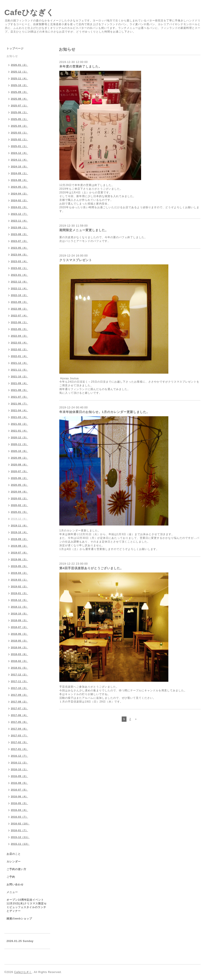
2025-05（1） (20, 119)
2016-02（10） (20, 824)
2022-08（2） (20, 309)
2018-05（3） (20, 641)
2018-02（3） (20, 661)
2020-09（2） (20, 458)
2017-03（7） (20, 735)
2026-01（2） (20, 65)
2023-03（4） (20, 261)
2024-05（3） (20, 187)
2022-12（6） (20, 282)
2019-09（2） (20, 539)
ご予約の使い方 (16, 869)
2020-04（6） (20, 492)
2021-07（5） (20, 397)
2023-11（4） (20, 221)
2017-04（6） (20, 729)
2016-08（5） (20, 783)
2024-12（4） (20, 153)
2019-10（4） (20, 532)
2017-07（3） (20, 708)
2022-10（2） (20, 295)
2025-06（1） (20, 112)
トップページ (15, 49)
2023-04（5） (20, 255)
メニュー (12, 892)
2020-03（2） (20, 498)
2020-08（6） (20, 465)
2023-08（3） (20, 234)
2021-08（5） (20, 390)
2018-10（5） (20, 614)
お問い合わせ (15, 885)
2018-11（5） (20, 607)
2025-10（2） (20, 85)
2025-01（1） (20, 146)
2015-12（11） (20, 837)
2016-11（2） (20, 763)
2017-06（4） (20, 715)
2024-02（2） (20, 200)
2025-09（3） (20, 92)
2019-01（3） (20, 593)
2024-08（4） (20, 180)
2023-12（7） (20, 214)
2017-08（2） (20, 702)
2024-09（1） (20, 173)
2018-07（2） (20, 627)
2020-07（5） (20, 471)
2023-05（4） (20, 248)
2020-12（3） (20, 437)
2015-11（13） (20, 844)
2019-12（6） (20, 519)
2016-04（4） (20, 810)
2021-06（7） (20, 404)
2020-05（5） (20, 485)
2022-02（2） (20, 349)
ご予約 (11, 877)
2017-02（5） (20, 742)
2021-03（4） (20, 417)
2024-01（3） (20, 207)
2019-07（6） (20, 553)
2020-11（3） (20, 444)
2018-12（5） (20, 600)
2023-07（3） (20, 241)
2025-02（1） (20, 139)
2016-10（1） (20, 769)
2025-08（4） (20, 99)
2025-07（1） (20, 106)
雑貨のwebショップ (19, 919)
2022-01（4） (20, 356)
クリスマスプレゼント (76, 260)
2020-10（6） (20, 451)
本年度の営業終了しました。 (81, 66)
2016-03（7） (20, 817)
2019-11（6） (20, 526)
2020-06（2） (20, 478)
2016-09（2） (20, 776)
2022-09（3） (20, 302)
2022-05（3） (20, 329)
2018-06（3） (20, 634)
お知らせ (12, 56)
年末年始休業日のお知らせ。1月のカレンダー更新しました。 (104, 412)
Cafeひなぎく (29, 12)
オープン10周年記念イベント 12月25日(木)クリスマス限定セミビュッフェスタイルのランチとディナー (27, 905)
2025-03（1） (20, 133)
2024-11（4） (20, 160)
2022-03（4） (20, 343)
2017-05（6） (20, 722)
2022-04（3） (20, 336)
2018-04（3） (20, 647)
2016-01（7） (20, 830)
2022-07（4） (20, 316)
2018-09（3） (20, 620)
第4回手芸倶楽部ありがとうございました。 (91, 568)
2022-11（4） (20, 288)
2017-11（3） (20, 681)
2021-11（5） (20, 370)
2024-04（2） (20, 194)
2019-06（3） (20, 559)
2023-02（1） (20, 268)
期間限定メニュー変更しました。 (84, 230)
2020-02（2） (20, 505)
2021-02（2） (20, 424)
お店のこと (14, 854)
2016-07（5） (20, 790)
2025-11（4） (20, 78)
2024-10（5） (20, 167)
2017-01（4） (20, 749)
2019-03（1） (20, 580)
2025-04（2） (20, 126)
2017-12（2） (20, 675)
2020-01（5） (20, 512)
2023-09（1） (20, 227)
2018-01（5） (20, 668)
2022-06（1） (20, 322)
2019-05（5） (20, 566)
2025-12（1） (20, 72)
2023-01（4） (20, 275)
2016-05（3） (20, 803)
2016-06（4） (20, 796)
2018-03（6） (20, 654)
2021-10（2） (20, 376)
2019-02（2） (20, 586)
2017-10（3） (20, 688)
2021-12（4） (20, 363)
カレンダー (14, 862)
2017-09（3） (20, 695)
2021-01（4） (20, 431)
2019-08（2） (20, 546)
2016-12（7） (20, 756)
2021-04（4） (20, 410)
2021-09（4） (20, 383)
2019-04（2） (20, 573)
